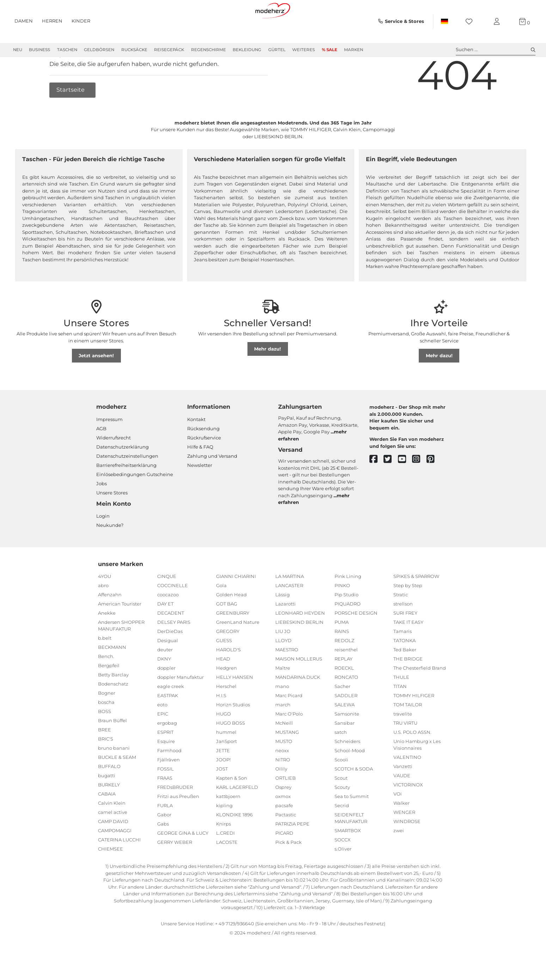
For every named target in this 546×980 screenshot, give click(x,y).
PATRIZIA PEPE (292, 849)
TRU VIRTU (405, 748)
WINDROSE (407, 847)
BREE (105, 755)
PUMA (342, 647)
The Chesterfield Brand (420, 693)
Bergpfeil (109, 691)
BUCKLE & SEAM (117, 783)
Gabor (164, 840)
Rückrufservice (204, 463)
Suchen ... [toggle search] (496, 50)
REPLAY (343, 684)
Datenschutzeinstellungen (127, 481)
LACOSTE (227, 868)
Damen (24, 21)
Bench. (106, 682)
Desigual (168, 666)
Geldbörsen (99, 50)
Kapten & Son (232, 803)
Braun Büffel (112, 746)
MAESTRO (287, 675)
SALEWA (345, 730)
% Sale (330, 50)
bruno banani (114, 773)
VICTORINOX (408, 810)
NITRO (283, 785)
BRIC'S (106, 764)
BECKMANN (112, 672)
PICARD (284, 858)
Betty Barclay (113, 700)
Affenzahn (110, 620)
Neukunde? (110, 550)
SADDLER (346, 721)
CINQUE (167, 602)
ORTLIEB (286, 803)
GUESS (224, 666)
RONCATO (346, 702)
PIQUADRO (348, 629)
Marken (354, 50)
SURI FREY (405, 638)
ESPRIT (165, 757)
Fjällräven (168, 785)
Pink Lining (348, 602)
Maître (283, 693)
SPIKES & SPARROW (416, 602)
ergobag (167, 748)
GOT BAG (227, 629)
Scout (341, 803)
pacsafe (284, 831)
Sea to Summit (352, 822)
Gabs (163, 849)
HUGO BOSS (231, 748)
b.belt (105, 663)
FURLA (165, 831)
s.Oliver (343, 874)
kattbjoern (228, 822)
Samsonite (347, 739)
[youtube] (405, 485)
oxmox (283, 822)
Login (103, 541)
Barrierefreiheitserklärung (126, 491)
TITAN (400, 712)
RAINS (342, 657)
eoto (162, 730)
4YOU (105, 602)
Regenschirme (208, 50)
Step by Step (408, 611)
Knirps (223, 849)
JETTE (223, 776)
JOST (222, 794)
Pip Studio (346, 620)
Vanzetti (403, 792)
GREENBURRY (233, 638)
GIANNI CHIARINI (236, 602)
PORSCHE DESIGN (356, 638)
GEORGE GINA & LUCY (183, 858)
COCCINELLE (173, 611)
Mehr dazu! (268, 374)
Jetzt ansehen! (96, 381)
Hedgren (226, 693)
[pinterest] (434, 485)
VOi (398, 819)
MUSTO (284, 767)
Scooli (341, 785)
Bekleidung (247, 50)
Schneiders (347, 767)
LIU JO (283, 657)
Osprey (283, 812)
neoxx (282, 776)
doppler (166, 693)
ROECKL (344, 693)
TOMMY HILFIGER (414, 721)
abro (103, 611)
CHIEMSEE (111, 874)
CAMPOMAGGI (115, 856)
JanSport (226, 767)
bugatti (107, 801)
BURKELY (109, 810)
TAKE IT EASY (408, 647)
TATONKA (404, 666)
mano (282, 712)
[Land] (444, 22)
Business (39, 50)
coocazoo (168, 620)
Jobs (102, 509)
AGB (101, 454)
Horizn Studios (233, 730)
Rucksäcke (134, 50)
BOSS (105, 737)
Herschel (226, 712)
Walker (401, 828)
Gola (221, 611)
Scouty (342, 812)
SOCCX (343, 865)
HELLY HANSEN (235, 702)
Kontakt (196, 445)
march (283, 730)
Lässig (283, 620)
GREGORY (228, 657)
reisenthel (346, 675)
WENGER (404, 838)
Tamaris (403, 657)
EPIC (163, 739)
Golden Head (231, 620)
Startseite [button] (71, 115)
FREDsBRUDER (175, 812)
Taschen (67, 50)
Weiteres (303, 50)
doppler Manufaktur (180, 702)
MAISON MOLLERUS (299, 684)
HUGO (223, 739)
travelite (403, 739)
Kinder (81, 21)
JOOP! (223, 785)
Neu (18, 50)
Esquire (166, 767)
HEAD (223, 684)
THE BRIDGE (408, 684)
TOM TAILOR (408, 730)
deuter (165, 675)
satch (341, 757)
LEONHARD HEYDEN (300, 638)
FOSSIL (165, 794)
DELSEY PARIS (174, 647)
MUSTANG (287, 757)
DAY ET (165, 629)
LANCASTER (289, 611)
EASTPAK (168, 721)
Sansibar (345, 748)
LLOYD (283, 666)
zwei (399, 856)
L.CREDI (225, 858)
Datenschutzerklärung (122, 472)
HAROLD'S (228, 675)
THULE (401, 702)
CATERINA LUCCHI (119, 865)
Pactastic (286, 840)
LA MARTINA (290, 602)
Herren (52, 21)
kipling (224, 831)
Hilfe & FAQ (200, 472)
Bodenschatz (113, 709)
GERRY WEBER (175, 868)
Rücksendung (203, 454)
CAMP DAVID (113, 847)
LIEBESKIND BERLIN (299, 647)
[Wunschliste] (471, 22)
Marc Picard (289, 721)
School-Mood (350, 776)
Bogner (107, 718)
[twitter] (391, 485)
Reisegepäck (169, 50)
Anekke (107, 638)
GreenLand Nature (238, 647)
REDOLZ (344, 666)
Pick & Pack (289, 868)
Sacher (342, 712)
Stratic (401, 620)
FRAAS (165, 803)
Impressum (109, 445)
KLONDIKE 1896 (234, 840)
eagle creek (171, 712)
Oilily (281, 794)
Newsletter (200, 491)
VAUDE (402, 801)
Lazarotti (286, 629)
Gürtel (277, 50)
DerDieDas (170, 657)
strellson (403, 629)
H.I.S (221, 721)
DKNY (164, 684)
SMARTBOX (348, 856)
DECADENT (171, 638)
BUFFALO (109, 792)
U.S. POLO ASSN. (412, 757)
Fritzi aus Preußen (178, 822)
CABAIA (107, 819)
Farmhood (169, 776)
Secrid (342, 831)
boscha (106, 728)
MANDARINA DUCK (298, 702)
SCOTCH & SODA (354, 794)
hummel (226, 757)
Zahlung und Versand (212, 481)
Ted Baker (405, 675)
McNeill (284, 748)
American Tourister (120, 629)
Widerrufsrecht (114, 463)
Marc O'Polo (289, 739)
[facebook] (377, 485)
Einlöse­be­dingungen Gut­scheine (135, 500)
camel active (113, 838)
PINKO (342, 611)
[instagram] (419, 485)
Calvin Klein (112, 828)
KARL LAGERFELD (237, 812)
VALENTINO (407, 783)
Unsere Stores (112, 518)
